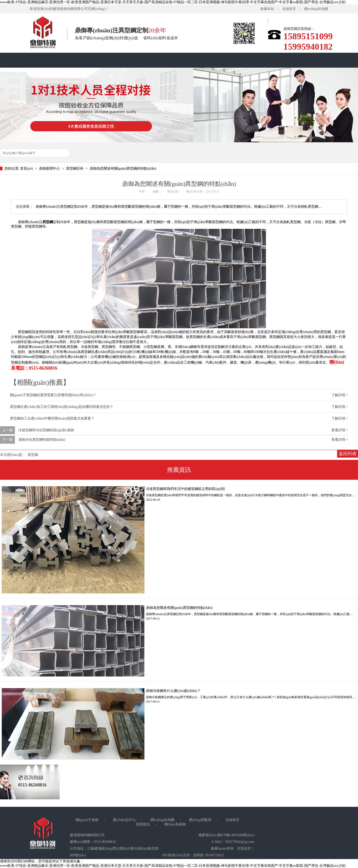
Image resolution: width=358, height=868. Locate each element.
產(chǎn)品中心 (125, 820)
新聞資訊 (143, 824)
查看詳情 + (340, 430)
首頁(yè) (252, 24)
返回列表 (348, 454)
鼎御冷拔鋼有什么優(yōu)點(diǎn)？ (173, 691)
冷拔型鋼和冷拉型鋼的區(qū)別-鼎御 (46, 430)
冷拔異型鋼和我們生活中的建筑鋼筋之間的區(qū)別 (185, 489)
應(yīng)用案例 (200, 820)
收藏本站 (267, 9)
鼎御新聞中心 (50, 169)
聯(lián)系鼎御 (175, 824)
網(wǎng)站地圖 (316, 9)
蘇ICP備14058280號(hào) (236, 835)
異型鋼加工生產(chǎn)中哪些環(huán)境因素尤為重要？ (52, 418)
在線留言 (289, 9)
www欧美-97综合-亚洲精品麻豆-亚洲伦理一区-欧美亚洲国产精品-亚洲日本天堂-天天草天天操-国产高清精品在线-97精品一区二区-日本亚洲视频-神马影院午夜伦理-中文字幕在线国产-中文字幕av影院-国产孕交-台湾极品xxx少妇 (173, 2)
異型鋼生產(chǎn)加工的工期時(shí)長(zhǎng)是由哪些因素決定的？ (62, 407)
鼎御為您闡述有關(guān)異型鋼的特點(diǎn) (123, 169)
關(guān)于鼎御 (87, 820)
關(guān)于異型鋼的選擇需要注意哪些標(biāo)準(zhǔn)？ (53, 395)
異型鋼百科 (75, 169)
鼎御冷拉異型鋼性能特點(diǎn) (42, 440)
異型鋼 (48, 222)
